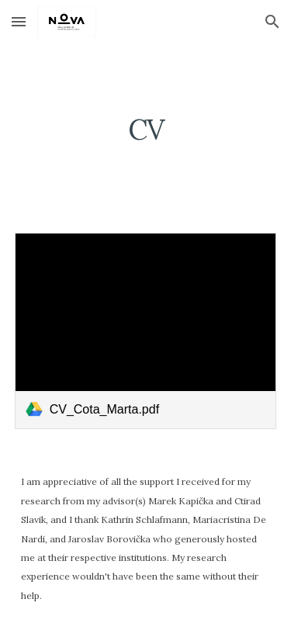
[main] (146, 129)
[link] (146, 331)
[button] (19, 21)
